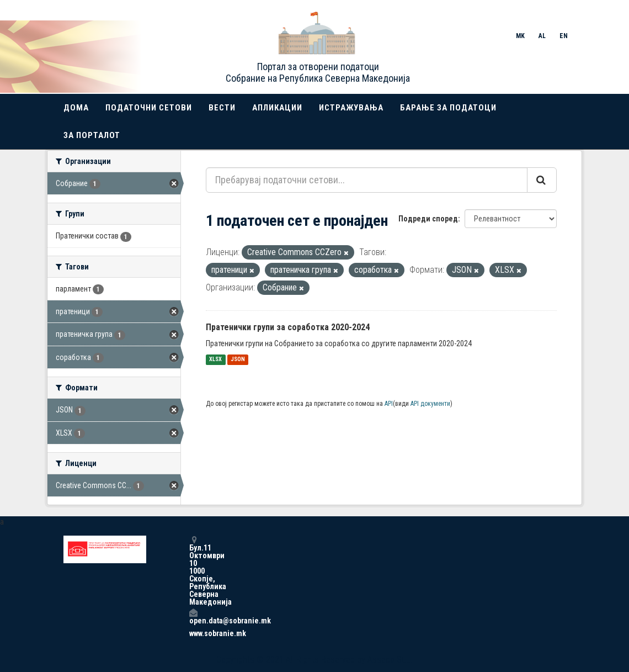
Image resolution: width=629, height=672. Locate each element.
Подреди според (428, 219)
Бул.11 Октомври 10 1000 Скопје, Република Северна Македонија (193, 571)
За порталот (92, 135)
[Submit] (542, 180)
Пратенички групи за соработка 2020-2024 (288, 327)
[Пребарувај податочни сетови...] (367, 180)
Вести (222, 108)
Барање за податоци (448, 108)
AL (542, 36)
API (389, 404)
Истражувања (351, 108)
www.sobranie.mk (193, 633)
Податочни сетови (149, 108)
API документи (430, 404)
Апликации (277, 108)
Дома (76, 108)
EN (564, 36)
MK (520, 36)
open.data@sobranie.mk (193, 617)
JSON (238, 360)
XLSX (215, 360)
